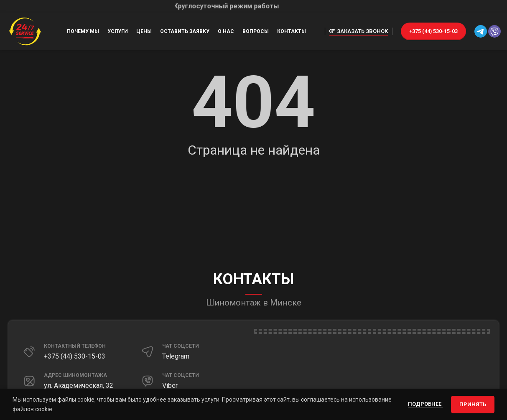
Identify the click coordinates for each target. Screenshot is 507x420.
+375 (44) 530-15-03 (433, 31)
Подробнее (425, 404)
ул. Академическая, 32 (79, 386)
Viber (170, 386)
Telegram (176, 356)
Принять (473, 404)
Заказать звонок (359, 31)
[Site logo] (25, 31)
